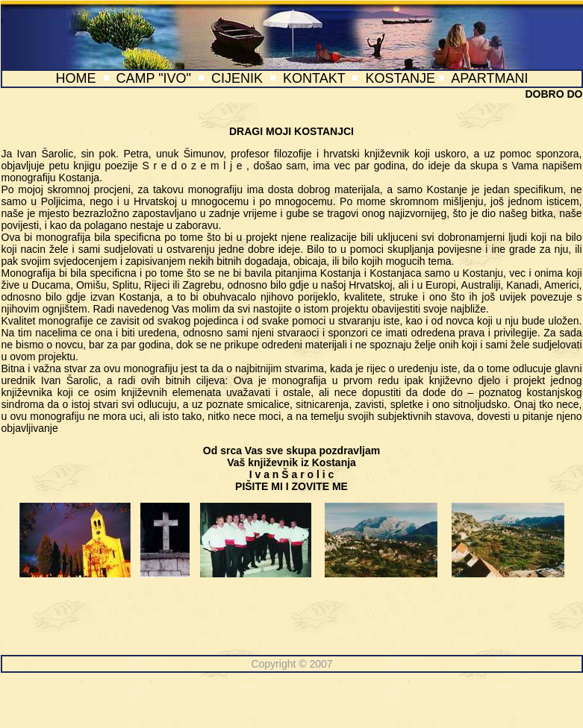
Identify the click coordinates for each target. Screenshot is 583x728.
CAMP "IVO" (154, 78)
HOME (75, 78)
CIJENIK (237, 78)
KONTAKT (314, 78)
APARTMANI (489, 78)
